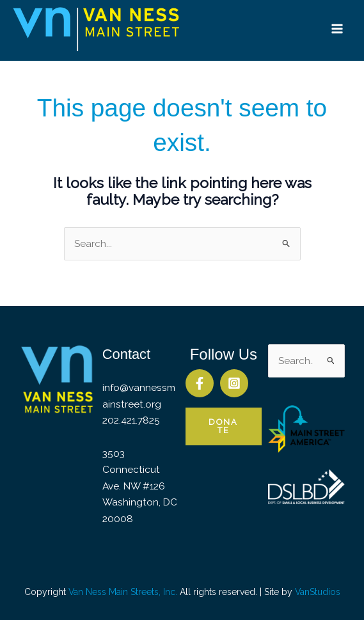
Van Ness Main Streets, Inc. (123, 592)
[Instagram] (234, 383)
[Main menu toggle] (337, 28)
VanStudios (318, 592)
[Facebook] (200, 383)
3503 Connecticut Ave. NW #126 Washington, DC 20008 (140, 486)
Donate (223, 426)
